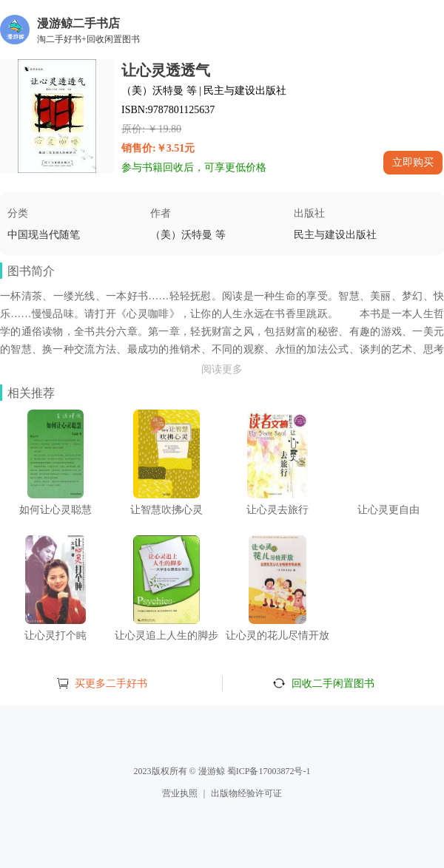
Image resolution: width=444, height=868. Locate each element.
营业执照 (180, 793)
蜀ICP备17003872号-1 (269, 771)
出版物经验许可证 (246, 793)
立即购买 (413, 162)
